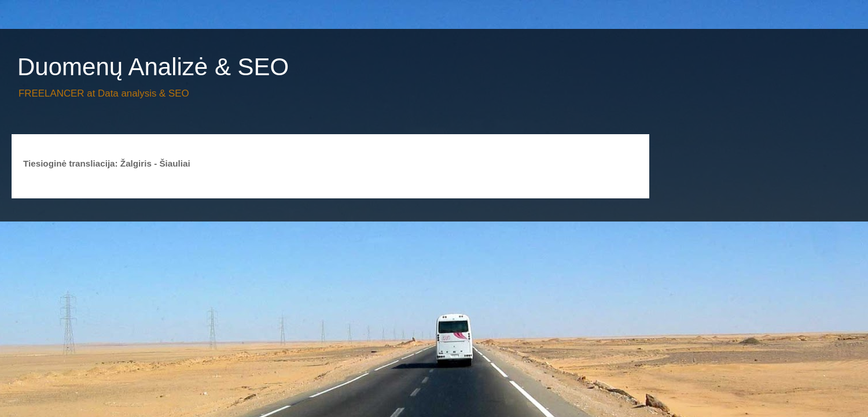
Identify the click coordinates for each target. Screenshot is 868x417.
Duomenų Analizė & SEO (153, 67)
